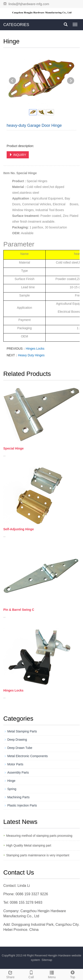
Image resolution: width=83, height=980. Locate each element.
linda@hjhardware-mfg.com (29, 4)
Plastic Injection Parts (22, 805)
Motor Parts (15, 764)
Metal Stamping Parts (22, 731)
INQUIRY (18, 155)
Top (73, 974)
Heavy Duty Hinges (31, 355)
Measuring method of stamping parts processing (39, 836)
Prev (12, 81)
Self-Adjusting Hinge (19, 529)
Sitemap (47, 960)
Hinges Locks (35, 349)
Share (10, 974)
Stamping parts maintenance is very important (38, 855)
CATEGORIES (16, 25)
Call (31, 974)
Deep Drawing (17, 740)
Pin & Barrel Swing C (19, 610)
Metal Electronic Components (28, 756)
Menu (52, 974)
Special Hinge (14, 448)
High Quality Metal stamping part (29, 845)
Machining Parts (18, 797)
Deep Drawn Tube (20, 748)
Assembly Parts (18, 772)
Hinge (11, 781)
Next (71, 81)
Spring (12, 789)
